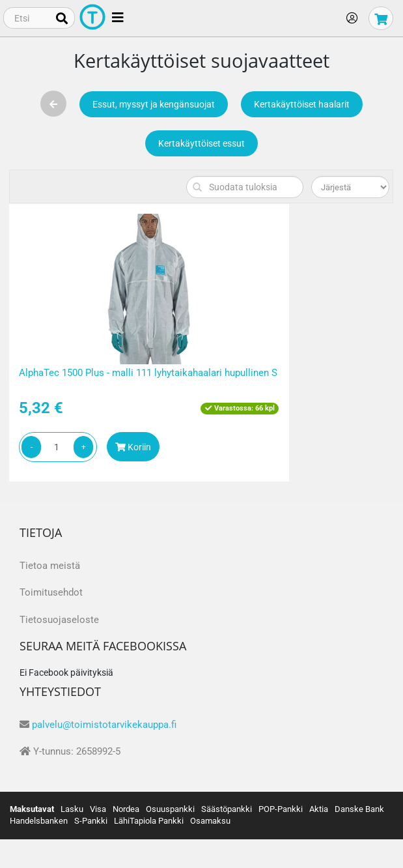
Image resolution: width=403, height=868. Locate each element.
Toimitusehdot (51, 592)
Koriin (133, 447)
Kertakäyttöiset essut (201, 143)
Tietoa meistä (50, 566)
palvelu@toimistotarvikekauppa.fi (104, 725)
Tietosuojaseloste (59, 620)
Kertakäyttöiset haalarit (302, 104)
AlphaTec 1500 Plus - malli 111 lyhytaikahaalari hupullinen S (148, 373)
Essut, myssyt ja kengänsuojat (154, 104)
